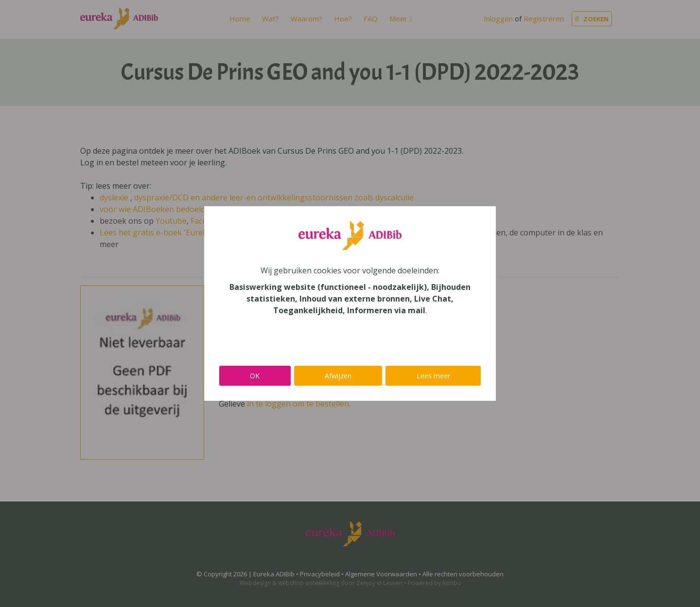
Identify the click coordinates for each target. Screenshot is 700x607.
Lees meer (433, 376)
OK (255, 376)
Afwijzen (338, 376)
